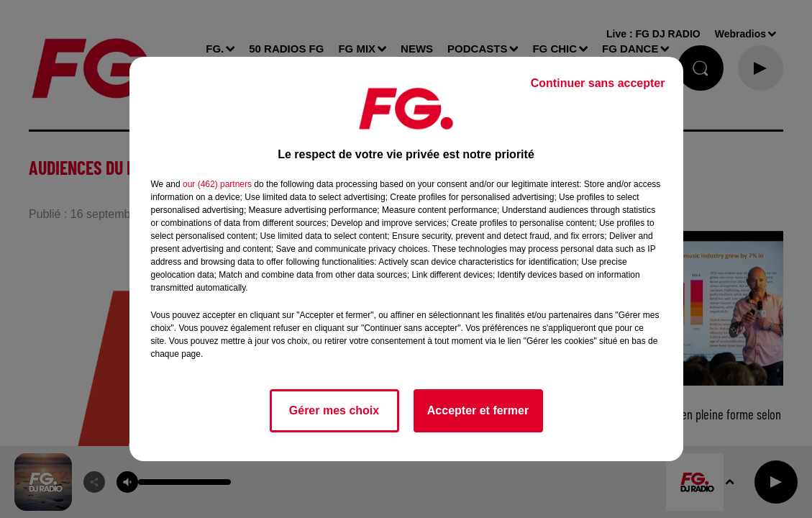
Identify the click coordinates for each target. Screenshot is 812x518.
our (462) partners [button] (217, 184)
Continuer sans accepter (598, 83)
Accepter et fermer (478, 410)
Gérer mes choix (334, 410)
